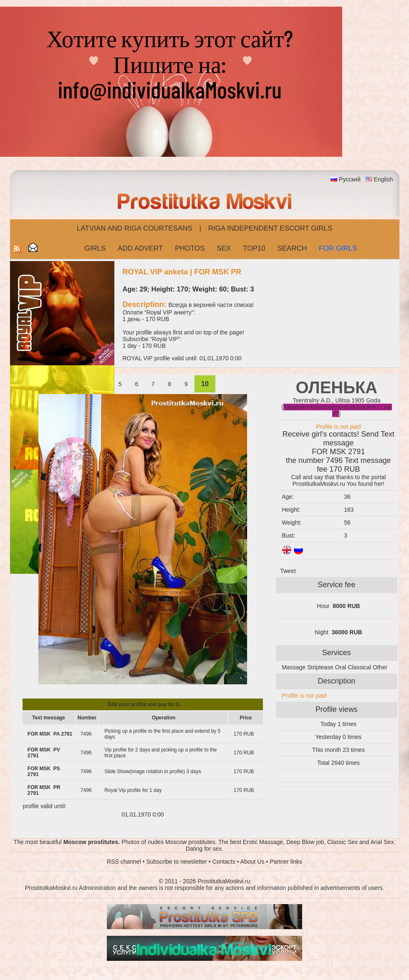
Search (292, 248)
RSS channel (124, 862)
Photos (190, 248)
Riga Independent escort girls (270, 228)
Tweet (288, 571)
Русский (350, 179)
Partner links (286, 862)
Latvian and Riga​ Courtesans (135, 228)
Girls (95, 248)
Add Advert (140, 248)
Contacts (224, 862)
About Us (252, 862)
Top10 (254, 248)
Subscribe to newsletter (177, 862)
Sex (224, 248)
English (384, 179)
